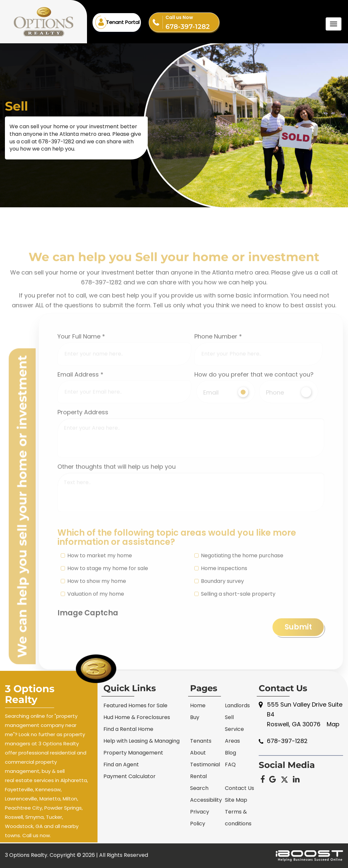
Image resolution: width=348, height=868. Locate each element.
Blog (230, 753)
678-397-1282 (192, 22)
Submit (298, 667)
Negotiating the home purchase (239, 595)
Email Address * (80, 414)
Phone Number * (218, 376)
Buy (195, 717)
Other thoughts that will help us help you (117, 507)
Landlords (237, 705)
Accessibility (206, 800)
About (198, 753)
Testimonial (205, 765)
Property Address (83, 452)
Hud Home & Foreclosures (137, 717)
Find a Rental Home (128, 729)
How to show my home (93, 621)
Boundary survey (219, 621)
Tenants (201, 741)
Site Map (236, 800)
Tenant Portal (123, 22)
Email (226, 432)
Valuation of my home (92, 634)
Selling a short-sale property (235, 634)
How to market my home (96, 595)
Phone (289, 432)
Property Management (133, 753)
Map (333, 724)
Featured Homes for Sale (135, 705)
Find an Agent (121, 765)
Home (198, 705)
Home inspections (221, 608)
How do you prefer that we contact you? (254, 414)
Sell (229, 717)
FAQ (230, 765)
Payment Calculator (130, 776)
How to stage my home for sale (104, 608)
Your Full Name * (81, 376)
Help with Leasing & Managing (141, 741)
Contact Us (239, 788)
